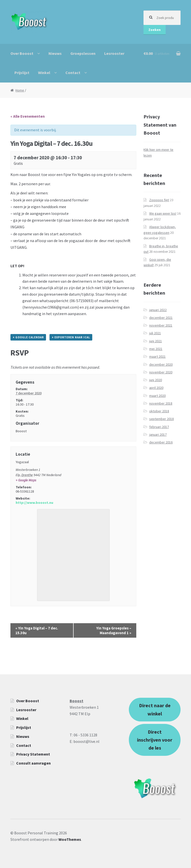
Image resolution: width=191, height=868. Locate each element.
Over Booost (22, 53)
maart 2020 (157, 396)
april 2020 (156, 388)
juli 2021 (155, 333)
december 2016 (161, 442)
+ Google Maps (26, 480)
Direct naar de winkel (155, 709)
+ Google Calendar (28, 337)
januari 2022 (158, 310)
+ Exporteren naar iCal (71, 337)
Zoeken (155, 30)
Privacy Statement (33, 754)
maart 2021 (157, 356)
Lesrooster (114, 53)
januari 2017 (158, 434)
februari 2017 (159, 427)
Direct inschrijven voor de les (155, 740)
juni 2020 (156, 380)
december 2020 (161, 364)
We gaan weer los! (163, 213)
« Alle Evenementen (28, 116)
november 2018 (161, 403)
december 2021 (161, 318)
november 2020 (161, 372)
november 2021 (161, 325)
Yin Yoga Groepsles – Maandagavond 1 (114, 630)
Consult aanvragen (33, 763)
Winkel (44, 73)
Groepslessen (83, 53)
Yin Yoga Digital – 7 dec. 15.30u (37, 630)
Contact (73, 73)
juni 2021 (156, 341)
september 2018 (162, 419)
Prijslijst (22, 73)
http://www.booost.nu (34, 503)
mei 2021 (156, 349)
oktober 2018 (159, 411)
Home (20, 90)
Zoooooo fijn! (159, 200)
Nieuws (55, 53)
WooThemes (70, 839)
